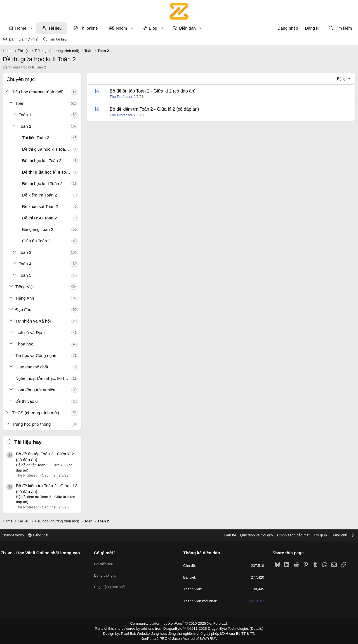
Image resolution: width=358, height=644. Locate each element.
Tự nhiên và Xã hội (33, 321)
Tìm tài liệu (58, 39)
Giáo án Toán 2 (36, 241)
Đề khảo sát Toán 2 (40, 206)
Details (251, 628)
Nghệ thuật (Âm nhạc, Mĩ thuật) (43, 378)
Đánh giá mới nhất (24, 39)
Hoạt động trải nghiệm (36, 390)
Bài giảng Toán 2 (38, 229)
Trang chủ (335, 535)
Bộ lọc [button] (342, 79)
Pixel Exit (132, 633)
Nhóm (121, 28)
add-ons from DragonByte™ (165, 628)
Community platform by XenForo (179, 623)
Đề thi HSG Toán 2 (39, 218)
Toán (20, 103)
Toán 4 (25, 264)
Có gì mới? (107, 553)
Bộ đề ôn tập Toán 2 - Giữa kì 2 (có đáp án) (153, 91)
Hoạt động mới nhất (112, 582)
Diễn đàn (187, 28)
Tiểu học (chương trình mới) (38, 92)
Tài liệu (55, 28)
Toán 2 (25, 126)
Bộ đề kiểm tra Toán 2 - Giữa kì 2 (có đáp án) (154, 109)
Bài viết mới (105, 562)
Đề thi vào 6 (27, 401)
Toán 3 (25, 252)
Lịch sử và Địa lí (30, 332)
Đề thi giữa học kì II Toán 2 (48, 172)
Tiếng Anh (25, 298)
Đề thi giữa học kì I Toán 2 (46, 149)
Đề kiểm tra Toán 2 (40, 195)
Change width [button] (17, 535)
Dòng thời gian (108, 572)
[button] (31, 28)
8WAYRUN (207, 637)
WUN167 (255, 601)
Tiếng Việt (25, 287)
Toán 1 (25, 115)
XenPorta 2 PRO (156, 637)
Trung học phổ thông (31, 424)
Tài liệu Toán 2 (36, 138)
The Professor (121, 97)
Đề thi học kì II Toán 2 (42, 184)
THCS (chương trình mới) (36, 413)
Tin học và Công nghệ (36, 355)
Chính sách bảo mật (289, 535)
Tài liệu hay (28, 442)
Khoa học (24, 344)
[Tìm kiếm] (340, 28)
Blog (153, 28)
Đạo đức (23, 310)
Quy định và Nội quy (253, 535)
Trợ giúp (316, 535)
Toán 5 (25, 275)
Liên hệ (226, 535)
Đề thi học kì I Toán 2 (42, 161)
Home (21, 28)
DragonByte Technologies (225, 628)
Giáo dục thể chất (32, 367)
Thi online (89, 28)
